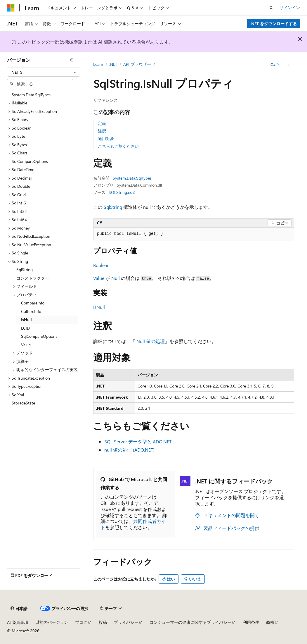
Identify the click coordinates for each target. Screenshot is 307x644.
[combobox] (44, 72)
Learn (98, 64)
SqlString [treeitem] (25, 270)
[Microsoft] (11, 8)
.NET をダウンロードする (274, 24)
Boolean (101, 265)
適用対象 (106, 138)
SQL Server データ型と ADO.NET (138, 441)
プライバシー (126, 622)
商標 (270, 622)
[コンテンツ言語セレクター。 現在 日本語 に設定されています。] (19, 609)
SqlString (113, 207)
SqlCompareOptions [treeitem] (30, 161)
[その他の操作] (289, 65)
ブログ (81, 622)
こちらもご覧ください (118, 146)
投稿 (103, 622)
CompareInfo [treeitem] (33, 303)
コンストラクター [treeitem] (33, 278)
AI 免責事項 (18, 622)
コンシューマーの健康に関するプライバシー (190, 622)
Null (116, 278)
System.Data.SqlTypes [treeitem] (31, 95)
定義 (102, 123)
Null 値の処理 (151, 341)
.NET (113, 64)
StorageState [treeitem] (23, 403)
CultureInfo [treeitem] (31, 311)
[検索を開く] (271, 8)
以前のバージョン (52, 622)
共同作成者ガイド (133, 524)
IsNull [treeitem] (26, 320)
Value (99, 278)
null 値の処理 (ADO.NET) (129, 450)
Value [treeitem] (26, 345)
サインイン (290, 7)
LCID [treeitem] (25, 328)
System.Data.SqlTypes (132, 178)
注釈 (102, 131)
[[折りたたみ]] (72, 60)
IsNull (99, 307)
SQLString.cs (120, 192)
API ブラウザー (137, 64)
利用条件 (251, 622)
